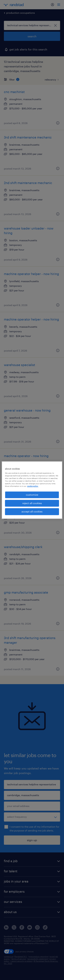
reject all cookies (32, 503)
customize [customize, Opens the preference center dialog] (32, 495)
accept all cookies (32, 512)
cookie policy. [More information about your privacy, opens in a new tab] (33, 486)
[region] (32, 490)
